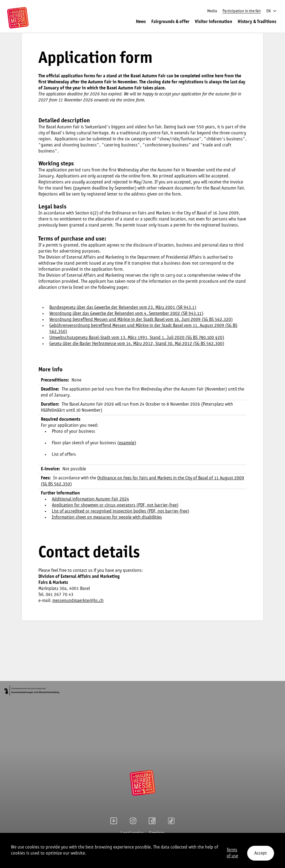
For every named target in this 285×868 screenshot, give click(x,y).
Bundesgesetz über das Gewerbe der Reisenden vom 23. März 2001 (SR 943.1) (123, 308)
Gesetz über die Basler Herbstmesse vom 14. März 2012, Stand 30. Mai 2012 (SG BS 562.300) (137, 344)
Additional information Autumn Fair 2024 (90, 499)
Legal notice (132, 833)
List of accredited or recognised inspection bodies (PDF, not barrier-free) (120, 511)
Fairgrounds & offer (170, 22)
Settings (157, 833)
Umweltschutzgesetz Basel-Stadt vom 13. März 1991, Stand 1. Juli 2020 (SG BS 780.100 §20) (137, 338)
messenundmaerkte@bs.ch (78, 601)
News (141, 22)
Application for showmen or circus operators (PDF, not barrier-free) (115, 505)
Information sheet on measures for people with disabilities (107, 517)
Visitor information (213, 22)
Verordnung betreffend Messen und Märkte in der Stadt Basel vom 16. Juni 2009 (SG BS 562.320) (141, 320)
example (127, 443)
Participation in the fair (242, 11)
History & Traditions (257, 22)
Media (212, 11)
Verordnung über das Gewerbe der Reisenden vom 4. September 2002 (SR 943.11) (126, 314)
